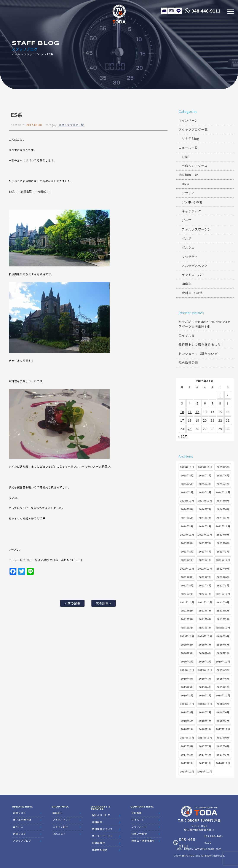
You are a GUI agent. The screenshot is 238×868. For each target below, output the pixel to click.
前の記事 (73, 603)
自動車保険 (98, 843)
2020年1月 (205, 661)
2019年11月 (187, 670)
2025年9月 (223, 467)
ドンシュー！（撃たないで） (200, 354)
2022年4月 (205, 585)
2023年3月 (223, 551)
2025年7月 (205, 475)
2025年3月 (223, 484)
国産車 (187, 284)
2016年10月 (205, 771)
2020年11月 (187, 636)
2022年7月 (205, 577)
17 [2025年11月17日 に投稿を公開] (182, 420)
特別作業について (102, 829)
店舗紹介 (58, 813)
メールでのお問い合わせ (171, 11)
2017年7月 (205, 746)
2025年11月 (187, 467)
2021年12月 (223, 594)
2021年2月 (187, 628)
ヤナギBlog (191, 139)
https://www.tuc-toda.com (203, 849)
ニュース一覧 (188, 148)
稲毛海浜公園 (188, 363)
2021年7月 (205, 611)
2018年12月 (223, 695)
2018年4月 (205, 721)
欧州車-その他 (192, 293)
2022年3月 (223, 585)
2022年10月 (205, 569)
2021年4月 (205, 619)
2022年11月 (187, 569)
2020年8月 (187, 645)
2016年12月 (223, 763)
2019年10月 (205, 670)
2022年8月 (187, 577)
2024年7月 (205, 509)
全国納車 (97, 822)
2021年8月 (187, 611)
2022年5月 (187, 585)
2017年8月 (187, 746)
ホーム (16, 54)
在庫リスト (164, 11)
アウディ (188, 193)
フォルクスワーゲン (196, 229)
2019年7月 (205, 678)
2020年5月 (187, 653)
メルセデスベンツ (195, 266)
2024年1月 (205, 526)
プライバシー (139, 827)
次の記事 (104, 603)
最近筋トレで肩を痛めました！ (201, 344)
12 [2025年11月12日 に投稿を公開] (197, 412)
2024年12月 (223, 492)
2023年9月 (223, 535)
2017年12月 (223, 729)
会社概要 (137, 813)
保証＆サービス (101, 815)
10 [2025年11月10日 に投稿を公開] (182, 412)
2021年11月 (187, 602)
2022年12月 (223, 560)
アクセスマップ (61, 820)
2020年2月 (187, 661)
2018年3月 (223, 721)
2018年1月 (205, 729)
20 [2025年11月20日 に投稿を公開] (205, 420)
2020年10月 (205, 636)
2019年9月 (223, 670)
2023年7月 (205, 543)
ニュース (18, 827)
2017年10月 (205, 738)
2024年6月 (223, 509)
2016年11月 (187, 771)
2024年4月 (205, 518)
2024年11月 (187, 501)
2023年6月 (223, 543)
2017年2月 (187, 763)
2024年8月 (187, 509)
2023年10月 (205, 535)
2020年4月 (205, 653)
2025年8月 (187, 475)
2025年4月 (205, 484)
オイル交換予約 (22, 820)
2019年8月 (187, 678)
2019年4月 (205, 687)
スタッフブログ (34, 54)
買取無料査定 (100, 850)
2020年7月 (205, 645)
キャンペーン (188, 120)
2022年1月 (205, 594)
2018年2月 (187, 729)
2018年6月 (223, 712)
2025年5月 (187, 484)
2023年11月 (187, 535)
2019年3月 (223, 687)
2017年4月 (205, 755)
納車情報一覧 (188, 175)
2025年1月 (205, 492)
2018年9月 (223, 704)
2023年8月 (187, 543)
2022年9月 (223, 569)
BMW (186, 184)
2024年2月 (187, 526)
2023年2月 (187, 560)
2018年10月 (205, 704)
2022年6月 (223, 577)
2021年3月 (223, 619)
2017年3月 (223, 755)
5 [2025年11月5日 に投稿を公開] (197, 403)
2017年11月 (187, 738)
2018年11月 (187, 704)
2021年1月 (205, 628)
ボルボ (187, 238)
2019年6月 (223, 678)
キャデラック (192, 211)
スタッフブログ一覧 (71, 125)
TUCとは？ (59, 834)
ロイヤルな (187, 335)
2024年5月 (187, 518)
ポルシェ (188, 247)
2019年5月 (187, 687)
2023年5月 (187, 551)
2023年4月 (205, 551)
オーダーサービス (102, 836)
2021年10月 (205, 602)
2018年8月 (187, 712)
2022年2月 (187, 594)
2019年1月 (205, 695)
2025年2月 (187, 492)
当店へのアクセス (195, 166)
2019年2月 (187, 695)
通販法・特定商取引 (143, 841)
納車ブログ (19, 834)
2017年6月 (223, 746)
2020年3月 (223, 653)
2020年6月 (223, 645)
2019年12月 (223, 661)
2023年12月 (223, 526)
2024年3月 (223, 518)
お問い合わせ (139, 834)
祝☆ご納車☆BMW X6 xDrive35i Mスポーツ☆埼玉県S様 (204, 324)
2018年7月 (205, 712)
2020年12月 (223, 628)
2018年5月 (187, 721)
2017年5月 (187, 755)
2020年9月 (223, 636)
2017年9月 (223, 738)
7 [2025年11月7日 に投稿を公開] (213, 403)
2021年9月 (223, 602)
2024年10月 (205, 501)
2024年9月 (223, 501)
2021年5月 (187, 619)
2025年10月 (205, 467)
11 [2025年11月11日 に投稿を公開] (190, 412)
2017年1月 (205, 763)
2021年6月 (223, 611)
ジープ (187, 220)
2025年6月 (223, 475)
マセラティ (190, 256)
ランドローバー (193, 275)
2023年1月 (205, 560)
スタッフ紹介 (60, 827)
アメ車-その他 (192, 202)
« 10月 (183, 436)
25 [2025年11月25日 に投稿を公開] (190, 429)
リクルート (138, 820)
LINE (179, 11)
